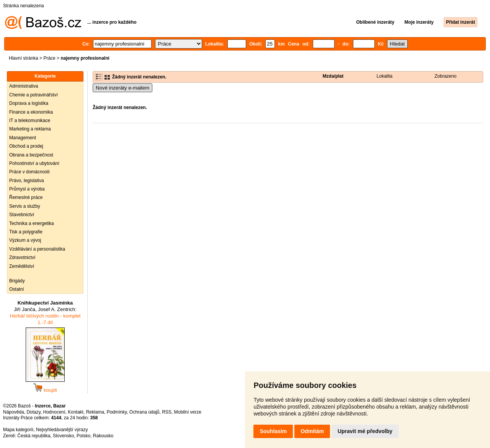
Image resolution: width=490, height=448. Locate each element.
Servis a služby (25, 206)
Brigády (17, 281)
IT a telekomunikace (30, 121)
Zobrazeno (445, 76)
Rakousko (103, 436)
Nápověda (14, 412)
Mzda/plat (333, 76)
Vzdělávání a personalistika (37, 249)
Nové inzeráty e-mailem (122, 88)
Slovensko (63, 436)
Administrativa (24, 86)
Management (23, 138)
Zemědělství (22, 266)
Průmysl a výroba (27, 189)
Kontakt (76, 412)
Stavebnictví (22, 215)
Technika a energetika (32, 223)
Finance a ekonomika (31, 112)
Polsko (83, 436)
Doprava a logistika (29, 103)
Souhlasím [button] (273, 431)
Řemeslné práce (26, 197)
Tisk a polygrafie (26, 232)
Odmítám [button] (312, 431)
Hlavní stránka (24, 58)
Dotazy (33, 412)
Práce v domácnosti (29, 172)
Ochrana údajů (145, 412)
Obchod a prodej (26, 146)
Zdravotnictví (22, 257)
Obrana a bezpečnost (31, 155)
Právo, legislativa (27, 181)
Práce (49, 58)
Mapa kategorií (18, 430)
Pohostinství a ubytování (34, 163)
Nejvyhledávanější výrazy (62, 430)
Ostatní (17, 289)
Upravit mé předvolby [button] (365, 431)
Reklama (95, 412)
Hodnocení (54, 412)
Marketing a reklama (30, 129)
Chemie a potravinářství (33, 95)
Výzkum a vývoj (25, 240)
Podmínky (117, 412)
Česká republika (34, 436)
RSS (167, 412)
